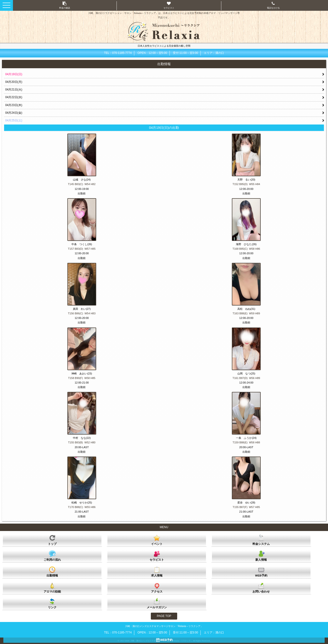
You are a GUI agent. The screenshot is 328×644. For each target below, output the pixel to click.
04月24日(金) (14, 113)
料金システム (261, 540)
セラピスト (157, 556)
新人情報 (261, 556)
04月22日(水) (14, 97)
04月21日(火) (14, 90)
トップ (52, 540)
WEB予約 (261, 571)
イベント (157, 540)
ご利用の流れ (52, 556)
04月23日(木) (14, 105)
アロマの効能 (52, 588)
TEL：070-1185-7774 (118, 53)
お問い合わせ (261, 588)
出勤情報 (52, 571)
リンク (52, 603)
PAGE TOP (164, 616)
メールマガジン (157, 603)
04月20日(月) (14, 82)
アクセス (157, 588)
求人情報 (157, 571)
